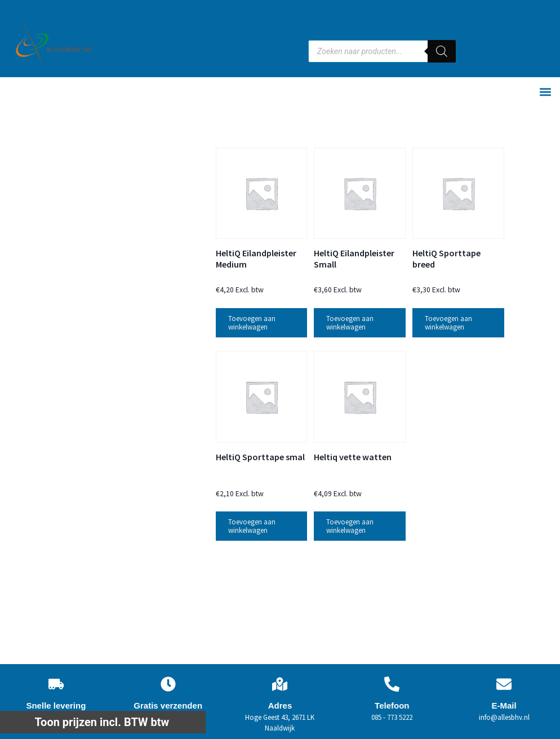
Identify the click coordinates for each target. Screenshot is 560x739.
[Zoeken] (442, 51)
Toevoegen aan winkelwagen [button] (252, 323)
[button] (545, 92)
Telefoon (392, 705)
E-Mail (504, 705)
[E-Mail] (504, 684)
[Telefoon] (392, 684)
